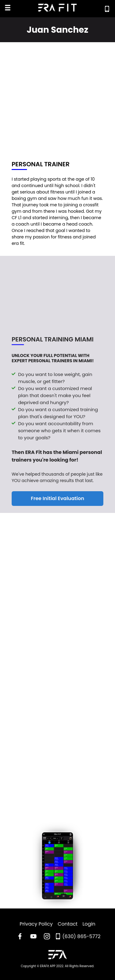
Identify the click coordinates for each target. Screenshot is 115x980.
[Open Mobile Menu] (8, 9)
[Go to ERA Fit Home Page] (58, 956)
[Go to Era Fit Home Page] (58, 9)
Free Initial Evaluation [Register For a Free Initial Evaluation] (58, 500)
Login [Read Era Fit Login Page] (89, 924)
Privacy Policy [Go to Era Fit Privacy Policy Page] (36, 924)
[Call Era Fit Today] (107, 9)
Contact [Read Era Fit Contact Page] (68, 924)
